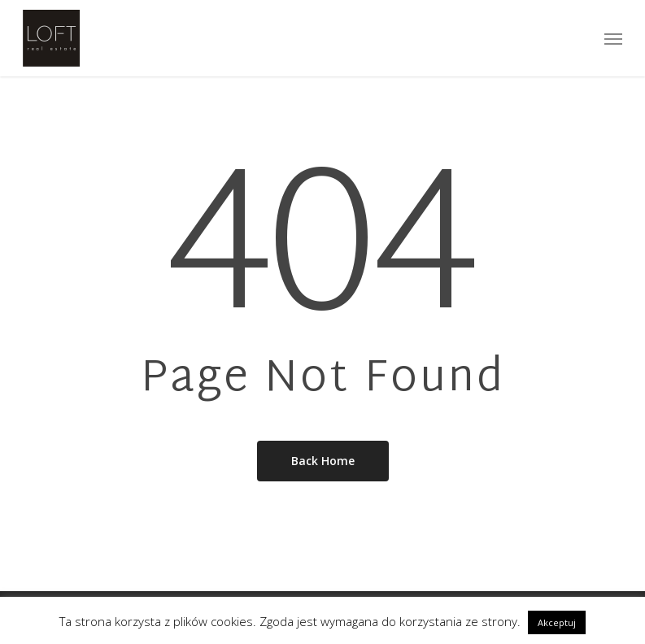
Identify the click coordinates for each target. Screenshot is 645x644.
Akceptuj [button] (557, 622)
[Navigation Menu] (613, 38)
